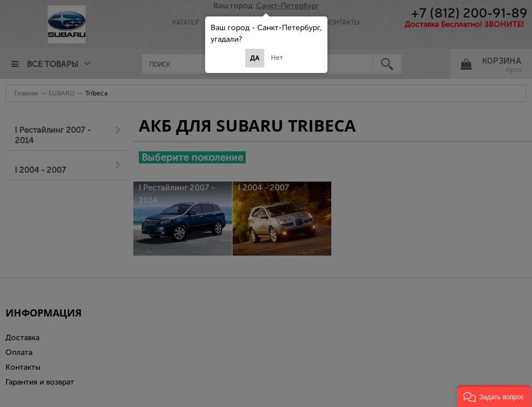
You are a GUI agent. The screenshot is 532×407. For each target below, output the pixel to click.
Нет (277, 58)
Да (255, 58)
